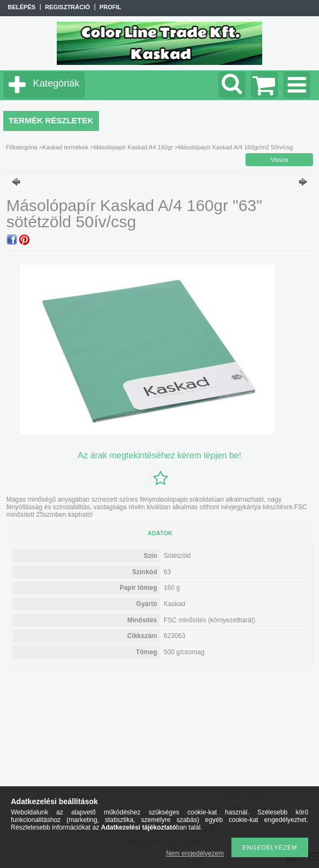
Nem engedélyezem (195, 853)
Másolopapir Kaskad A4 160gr (133, 147)
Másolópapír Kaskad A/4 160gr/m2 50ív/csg (235, 147)
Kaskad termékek (65, 147)
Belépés (21, 7)
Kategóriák (56, 83)
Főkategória (22, 147)
